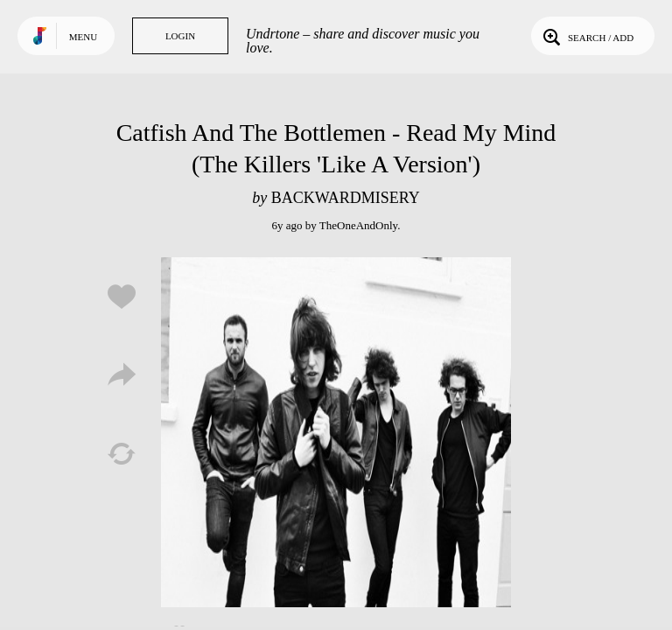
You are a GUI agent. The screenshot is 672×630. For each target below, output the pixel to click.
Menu (83, 37)
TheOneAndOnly (358, 225)
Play (336, 432)
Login (180, 36)
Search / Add (587, 36)
